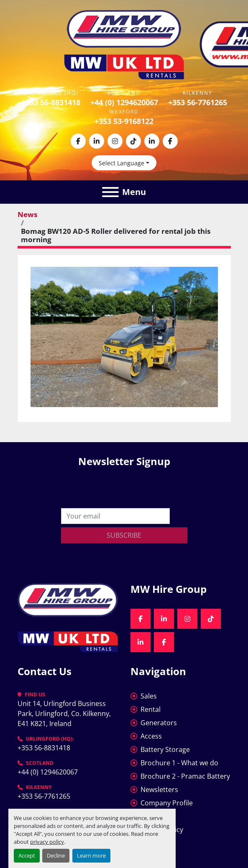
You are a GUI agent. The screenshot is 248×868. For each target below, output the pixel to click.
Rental (151, 709)
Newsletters (159, 790)
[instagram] (115, 141)
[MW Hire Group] (68, 599)
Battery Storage (165, 749)
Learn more (91, 855)
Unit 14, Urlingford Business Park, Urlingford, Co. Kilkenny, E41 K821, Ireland (65, 714)
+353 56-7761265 (198, 102)
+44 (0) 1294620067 (124, 102)
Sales (149, 696)
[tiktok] (133, 141)
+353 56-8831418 (51, 102)
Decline (56, 855)
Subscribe (124, 535)
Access (151, 736)
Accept (27, 855)
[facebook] (78, 141)
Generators (159, 723)
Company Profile (167, 803)
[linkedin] (97, 141)
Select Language (121, 163)
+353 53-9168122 (124, 121)
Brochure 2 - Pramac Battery (185, 776)
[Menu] (110, 192)
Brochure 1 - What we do (179, 763)
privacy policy (47, 842)
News (27, 214)
